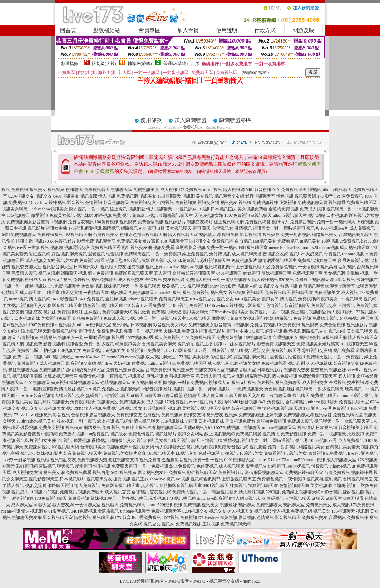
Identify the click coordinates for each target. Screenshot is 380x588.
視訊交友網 (208, 203)
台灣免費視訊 (350, 260)
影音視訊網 (251, 235)
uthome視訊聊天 (337, 190)
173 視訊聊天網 (194, 286)
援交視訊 (136, 267)
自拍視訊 (243, 241)
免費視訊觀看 (92, 260)
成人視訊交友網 (40, 260)
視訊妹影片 (175, 222)
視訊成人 (33, 280)
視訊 (6, 190)
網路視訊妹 (36, 286)
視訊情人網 (210, 235)
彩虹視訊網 (40, 254)
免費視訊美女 (146, 190)
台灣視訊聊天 (311, 286)
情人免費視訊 (100, 273)
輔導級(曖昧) (140, 64)
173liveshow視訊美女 (48, 209)
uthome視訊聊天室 (290, 215)
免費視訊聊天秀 (106, 248)
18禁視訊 (330, 241)
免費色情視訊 (150, 222)
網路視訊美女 (325, 235)
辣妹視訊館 (367, 280)
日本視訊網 (337, 215)
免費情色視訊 (284, 267)
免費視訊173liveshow (28, 203)
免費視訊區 (223, 241)
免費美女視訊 (62, 215)
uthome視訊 (353, 254)
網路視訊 (103, 215)
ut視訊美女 (310, 241)
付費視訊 (332, 254)
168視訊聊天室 (174, 241)
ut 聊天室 (51, 293)
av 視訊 (197, 267)
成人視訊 (169, 190)
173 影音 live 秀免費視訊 (340, 196)
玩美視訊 (170, 286)
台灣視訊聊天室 (179, 376)
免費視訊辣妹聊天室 (317, 260)
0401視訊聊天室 (253, 248)
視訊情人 (280, 222)
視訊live (297, 254)
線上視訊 (118, 209)
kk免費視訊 (188, 260)
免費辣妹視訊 (50, 235)
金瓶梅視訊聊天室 (176, 215)
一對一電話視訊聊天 (232, 280)
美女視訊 (204, 196)
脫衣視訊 (78, 209)
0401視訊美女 (66, 196)
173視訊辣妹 (185, 209)
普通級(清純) (176, 64)
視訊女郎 (89, 196)
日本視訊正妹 (223, 209)
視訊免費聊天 (104, 280)
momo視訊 (329, 248)
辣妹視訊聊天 (117, 286)
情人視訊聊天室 (183, 235)
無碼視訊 (289, 286)
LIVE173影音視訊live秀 (142, 581)
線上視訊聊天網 (229, 222)
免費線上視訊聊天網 (314, 280)
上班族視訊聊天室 (253, 267)
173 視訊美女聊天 (193, 357)
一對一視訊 (98, 209)
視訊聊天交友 (113, 267)
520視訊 (286, 280)
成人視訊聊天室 (355, 248)
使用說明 (227, 30)
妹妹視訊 (252, 273)
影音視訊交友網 (273, 254)
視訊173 (41, 241)
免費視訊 (191, 127)
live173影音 (178, 581)
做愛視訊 (40, 215)
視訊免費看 (164, 248)
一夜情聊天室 (96, 293)
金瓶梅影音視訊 (191, 248)
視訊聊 (56, 248)
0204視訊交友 (21, 196)
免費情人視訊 (198, 280)
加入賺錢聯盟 (191, 120)
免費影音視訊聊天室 (134, 273)
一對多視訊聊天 (145, 286)
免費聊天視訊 (137, 254)
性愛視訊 (115, 254)
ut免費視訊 (350, 241)
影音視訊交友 (164, 260)
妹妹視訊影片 (63, 241)
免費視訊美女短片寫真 (138, 241)
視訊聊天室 (122, 190)
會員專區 (149, 30)
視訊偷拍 (186, 344)
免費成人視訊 (312, 209)
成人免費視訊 (362, 228)
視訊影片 (36, 228)
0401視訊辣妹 (137, 260)
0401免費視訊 (285, 190)
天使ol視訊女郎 (209, 215)
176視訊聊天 (18, 215)
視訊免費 (230, 235)
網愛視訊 (93, 228)
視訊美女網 (67, 260)
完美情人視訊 (24, 273)
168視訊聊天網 (78, 235)
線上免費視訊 (195, 254)
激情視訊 (243, 228)
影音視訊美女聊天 (170, 325)
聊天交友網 (71, 293)
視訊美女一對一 (268, 228)
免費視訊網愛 (258, 222)
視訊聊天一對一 (341, 209)
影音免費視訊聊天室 (96, 241)
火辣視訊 (365, 222)
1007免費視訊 (237, 215)
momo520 (309, 248)
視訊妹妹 (85, 215)
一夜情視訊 (309, 267)
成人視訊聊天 (245, 254)
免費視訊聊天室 (174, 299)
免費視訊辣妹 (265, 203)
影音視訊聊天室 (260, 196)
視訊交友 (44, 196)
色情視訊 (94, 203)
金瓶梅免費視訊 (283, 209)
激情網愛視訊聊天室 (277, 260)
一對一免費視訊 (166, 254)
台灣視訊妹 (223, 228)
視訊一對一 (14, 286)
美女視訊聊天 (179, 228)
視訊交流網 (49, 273)
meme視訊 (213, 190)
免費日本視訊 (194, 331)
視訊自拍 (156, 228)
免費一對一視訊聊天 (336, 222)
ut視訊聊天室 (174, 318)
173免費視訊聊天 (64, 286)
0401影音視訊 (258, 190)
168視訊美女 (265, 241)
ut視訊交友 (269, 286)
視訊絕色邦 (130, 235)
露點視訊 (60, 254)
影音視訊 (75, 203)
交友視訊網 (174, 280)
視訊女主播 (56, 228)
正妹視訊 (288, 203)
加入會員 (188, 30)
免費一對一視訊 (222, 248)
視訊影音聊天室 (58, 267)
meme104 (277, 248)
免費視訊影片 (244, 260)
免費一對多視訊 (296, 235)
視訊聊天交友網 (229, 196)
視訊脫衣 (128, 222)
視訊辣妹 (56, 190)
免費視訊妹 (186, 203)
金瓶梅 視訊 (357, 273)
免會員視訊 (92, 286)
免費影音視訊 (303, 222)
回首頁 (68, 30)
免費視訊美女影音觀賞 (28, 222)
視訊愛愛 (271, 235)
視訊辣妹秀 (183, 370)
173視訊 (76, 228)
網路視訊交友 (134, 228)
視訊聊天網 (305, 196)
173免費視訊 (190, 190)
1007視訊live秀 (334, 228)
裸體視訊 (111, 228)
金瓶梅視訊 (310, 190)
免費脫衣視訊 (81, 222)
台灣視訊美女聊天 (356, 235)
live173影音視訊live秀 (186, 350)
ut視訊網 (58, 222)
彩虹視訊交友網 (137, 248)
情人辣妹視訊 (265, 280)
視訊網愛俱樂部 (219, 267)
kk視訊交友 (200, 241)
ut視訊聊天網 (155, 235)
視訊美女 (38, 190)
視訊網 (188, 196)
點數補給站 (107, 30)
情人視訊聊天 (159, 209)
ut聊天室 (347, 286)
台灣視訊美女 (106, 235)
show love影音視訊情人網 (234, 286)
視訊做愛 (337, 203)
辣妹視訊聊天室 (276, 273)
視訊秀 (313, 228)
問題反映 (303, 30)
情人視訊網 (234, 190)
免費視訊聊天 (97, 190)
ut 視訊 (49, 280)
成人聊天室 (30, 293)
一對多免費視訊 (193, 383)
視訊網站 (317, 215)
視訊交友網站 (200, 222)
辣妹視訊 (57, 203)
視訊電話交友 (77, 248)
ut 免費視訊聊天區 (189, 363)
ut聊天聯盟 (367, 286)
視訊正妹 (154, 267)
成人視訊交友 (131, 280)
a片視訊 (65, 280)
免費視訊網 (127, 196)
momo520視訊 (168, 293)
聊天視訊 (78, 254)
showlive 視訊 (176, 267)
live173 (293, 248)
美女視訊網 (334, 273)
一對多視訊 (38, 248)
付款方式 (265, 30)
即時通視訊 (295, 228)
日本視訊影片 (87, 267)
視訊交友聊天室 (26, 267)
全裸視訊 (153, 280)
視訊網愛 (137, 209)
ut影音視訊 (345, 280)
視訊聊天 (74, 190)
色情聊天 (10, 293)
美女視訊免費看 (252, 209)
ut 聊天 (332, 286)
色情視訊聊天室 (307, 273)
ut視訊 (204, 209)
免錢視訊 (82, 280)
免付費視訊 (220, 254)
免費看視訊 (288, 241)
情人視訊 (107, 196)
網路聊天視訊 (74, 273)
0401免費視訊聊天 (19, 235)
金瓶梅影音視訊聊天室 (194, 273)
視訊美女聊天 (15, 209)
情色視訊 (285, 196)
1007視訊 (179, 305)
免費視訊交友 (143, 203)
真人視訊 (163, 273)
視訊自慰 (114, 260)
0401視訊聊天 (229, 273)
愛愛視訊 (97, 254)
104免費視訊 (107, 222)
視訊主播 (24, 241)
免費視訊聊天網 (312, 203)
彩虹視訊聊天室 (215, 260)
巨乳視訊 (347, 267)
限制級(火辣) (104, 64)
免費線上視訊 (145, 215)
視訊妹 (245, 203)
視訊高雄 (329, 267)
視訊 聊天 (202, 228)
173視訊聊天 (169, 196)
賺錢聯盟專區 (235, 120)
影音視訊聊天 (116, 203)
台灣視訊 (166, 203)
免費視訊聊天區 (362, 203)
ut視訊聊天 (261, 215)
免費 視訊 (122, 215)
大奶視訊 (314, 254)
